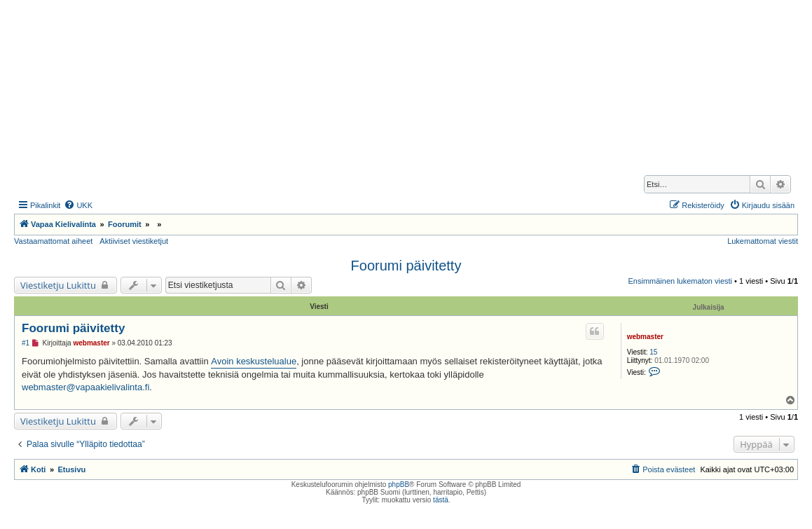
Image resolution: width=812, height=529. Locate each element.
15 (653, 352)
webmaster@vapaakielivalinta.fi (85, 387)
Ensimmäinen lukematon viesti (680, 281)
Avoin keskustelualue (254, 361)
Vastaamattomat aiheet (53, 241)
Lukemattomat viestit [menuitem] (763, 241)
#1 (26, 343)
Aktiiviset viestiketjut (134, 241)
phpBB (399, 485)
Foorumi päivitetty (406, 266)
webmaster (645, 337)
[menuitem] (78, 205)
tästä (441, 500)
